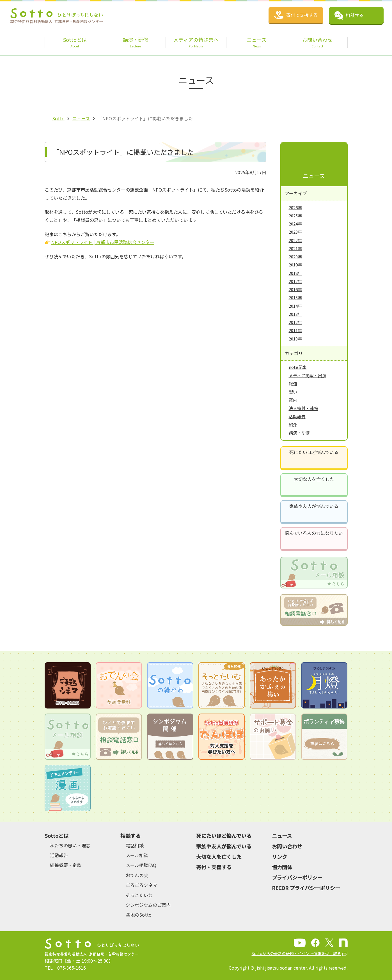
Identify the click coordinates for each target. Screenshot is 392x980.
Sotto (58, 118)
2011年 (295, 330)
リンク (279, 857)
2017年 (295, 281)
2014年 (295, 306)
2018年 (295, 273)
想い (293, 392)
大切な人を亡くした (314, 479)
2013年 (295, 314)
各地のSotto (139, 915)
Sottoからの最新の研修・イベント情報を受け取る (296, 953)
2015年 (295, 297)
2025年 (295, 216)
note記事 (298, 367)
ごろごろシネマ (141, 885)
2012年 (295, 322)
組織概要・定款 (66, 865)
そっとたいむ (139, 895)
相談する (130, 836)
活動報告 (297, 416)
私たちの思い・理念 (70, 845)
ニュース (81, 118)
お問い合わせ (287, 846)
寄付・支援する (214, 867)
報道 (293, 384)
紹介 (293, 425)
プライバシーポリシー (297, 877)
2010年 (295, 339)
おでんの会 (137, 875)
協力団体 (282, 867)
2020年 (295, 256)
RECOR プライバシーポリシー (306, 888)
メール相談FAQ (141, 865)
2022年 (295, 240)
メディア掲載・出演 (308, 375)
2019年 (295, 265)
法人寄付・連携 (303, 408)
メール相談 (137, 855)
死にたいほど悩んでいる (314, 452)
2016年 (295, 289)
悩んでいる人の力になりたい (314, 533)
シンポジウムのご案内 (148, 905)
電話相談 (135, 845)
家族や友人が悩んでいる (314, 506)
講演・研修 (299, 433)
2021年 (295, 248)
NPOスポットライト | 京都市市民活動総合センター (103, 242)
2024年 (295, 224)
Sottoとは (57, 836)
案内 (293, 400)
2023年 (295, 232)
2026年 (295, 207)
